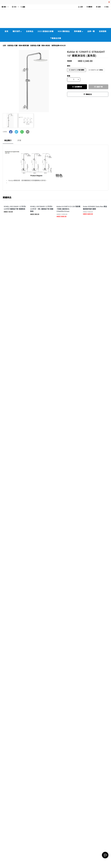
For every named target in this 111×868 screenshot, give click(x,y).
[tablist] (55, 141)
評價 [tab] (19, 140)
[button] (11, 132)
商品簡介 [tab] (8, 140)
